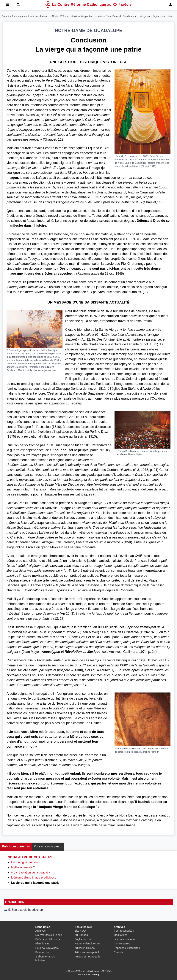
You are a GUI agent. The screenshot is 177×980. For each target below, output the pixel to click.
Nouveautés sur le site (49, 935)
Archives (41, 931)
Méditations (121, 935)
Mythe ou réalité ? (23, 867)
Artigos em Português (87, 957)
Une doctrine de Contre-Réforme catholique (58, 16)
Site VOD (80, 931)
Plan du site (42, 944)
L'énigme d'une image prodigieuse (34, 877)
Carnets (118, 952)
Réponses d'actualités (127, 948)
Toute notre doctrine (22, 16)
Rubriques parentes (16, 846)
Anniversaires (122, 944)
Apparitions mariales (93, 16)
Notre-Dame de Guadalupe (120, 16)
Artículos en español (87, 952)
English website (84, 939)
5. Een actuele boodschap (25, 910)
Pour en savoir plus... (48, 846)
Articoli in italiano (85, 948)
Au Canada (81, 935)
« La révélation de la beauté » (31, 872)
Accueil (5, 16)
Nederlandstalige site (87, 944)
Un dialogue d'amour (25, 862)
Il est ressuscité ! (124, 931)
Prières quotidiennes (48, 939)
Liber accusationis (124, 939)
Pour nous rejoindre (47, 948)
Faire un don (43, 952)
